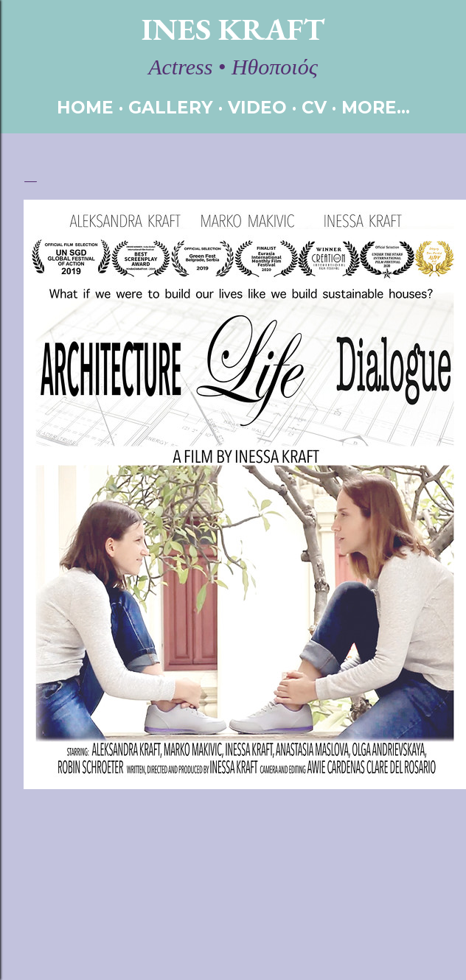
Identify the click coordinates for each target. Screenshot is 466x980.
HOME (85, 108)
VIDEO (257, 108)
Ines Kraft (233, 29)
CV (314, 108)
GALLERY (171, 108)
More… (376, 108)
